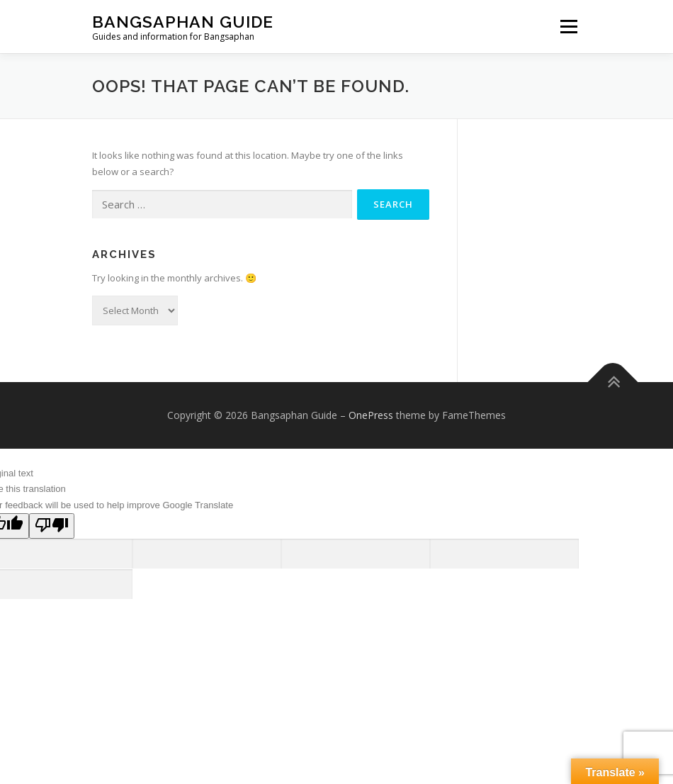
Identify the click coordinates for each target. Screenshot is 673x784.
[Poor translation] (52, 526)
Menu (569, 26)
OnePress (371, 415)
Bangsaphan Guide (183, 22)
